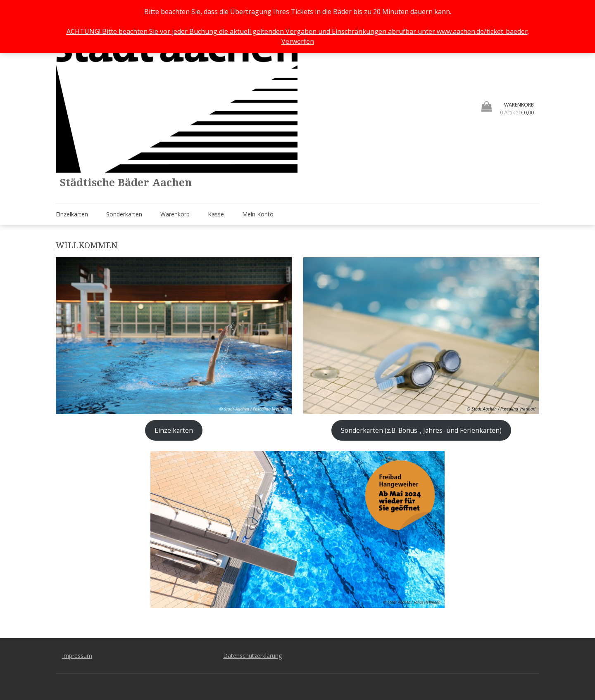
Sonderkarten (124, 214)
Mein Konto (258, 214)
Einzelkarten (72, 214)
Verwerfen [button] (298, 41)
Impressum (77, 656)
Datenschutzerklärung (252, 656)
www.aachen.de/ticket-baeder (482, 31)
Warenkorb (175, 214)
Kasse (216, 214)
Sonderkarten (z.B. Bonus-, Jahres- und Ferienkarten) (421, 430)
